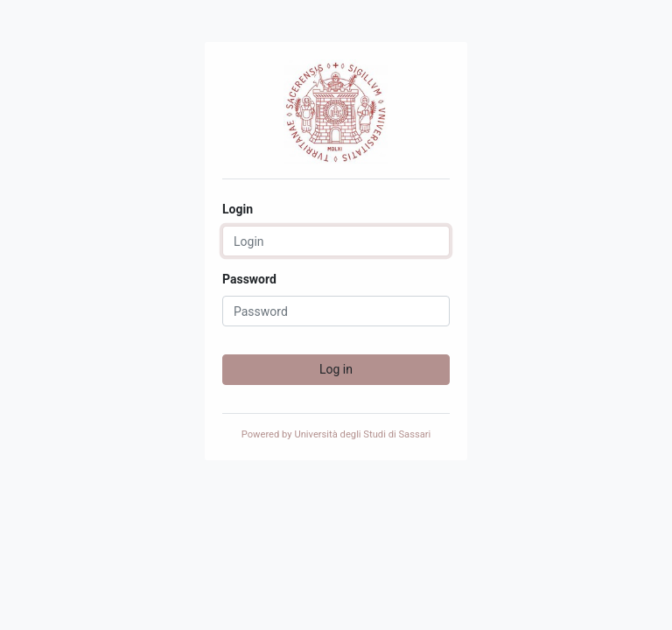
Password (249, 279)
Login (238, 209)
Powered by (336, 434)
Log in (336, 369)
